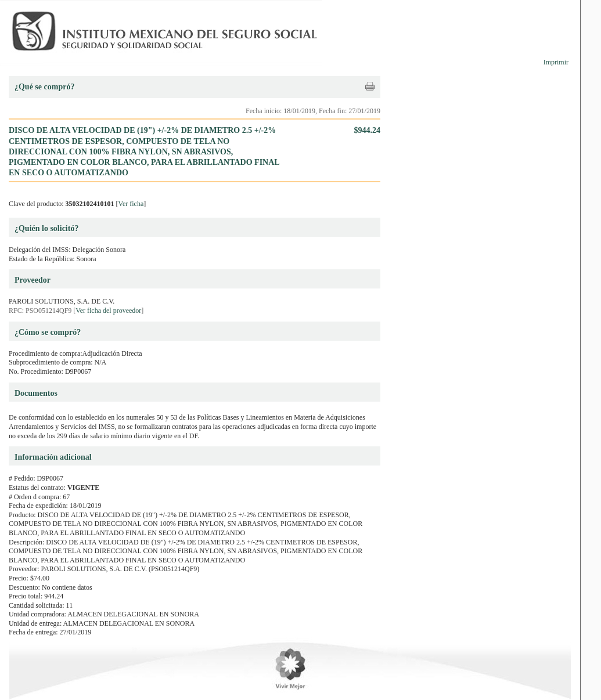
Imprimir (556, 62)
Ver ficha (131, 204)
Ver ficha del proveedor (108, 311)
